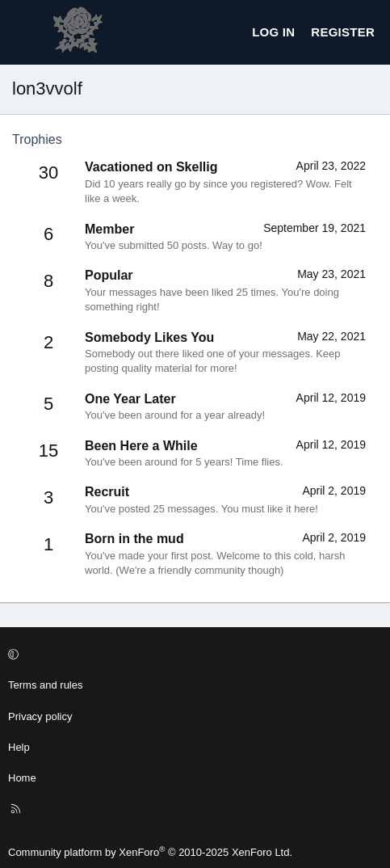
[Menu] (25, 32)
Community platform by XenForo (150, 852)
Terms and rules (45, 685)
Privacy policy (40, 716)
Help (19, 747)
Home (22, 778)
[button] (193, 655)
